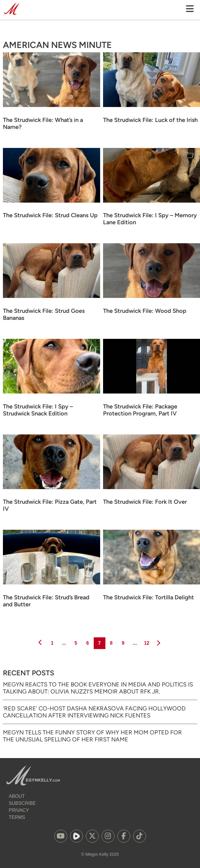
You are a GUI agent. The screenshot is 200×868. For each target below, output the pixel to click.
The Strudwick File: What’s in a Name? (43, 123)
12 (146, 641)
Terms (17, 817)
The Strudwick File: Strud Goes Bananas (44, 314)
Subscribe (22, 803)
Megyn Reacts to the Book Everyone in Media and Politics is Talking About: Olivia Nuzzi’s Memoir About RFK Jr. (98, 688)
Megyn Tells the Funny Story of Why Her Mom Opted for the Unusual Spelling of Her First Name (92, 736)
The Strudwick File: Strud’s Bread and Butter (46, 601)
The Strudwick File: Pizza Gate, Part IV (50, 505)
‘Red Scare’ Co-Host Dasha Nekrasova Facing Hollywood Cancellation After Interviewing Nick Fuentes (94, 712)
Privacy (19, 810)
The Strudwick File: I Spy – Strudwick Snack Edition (38, 410)
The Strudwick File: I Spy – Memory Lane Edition (150, 219)
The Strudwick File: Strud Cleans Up (50, 215)
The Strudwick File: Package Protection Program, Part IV (140, 410)
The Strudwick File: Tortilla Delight (148, 597)
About (17, 796)
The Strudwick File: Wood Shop (145, 311)
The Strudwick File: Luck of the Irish (150, 120)
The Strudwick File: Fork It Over (145, 502)
